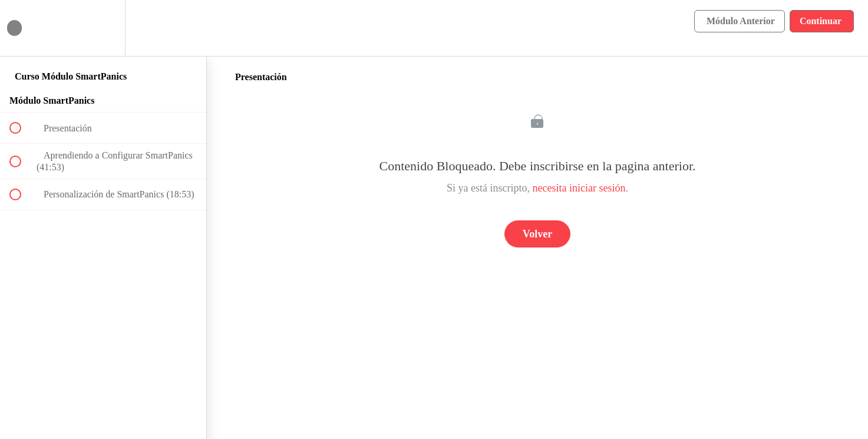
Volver (537, 234)
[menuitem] (103, 28)
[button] (22, 28)
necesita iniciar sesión (579, 188)
